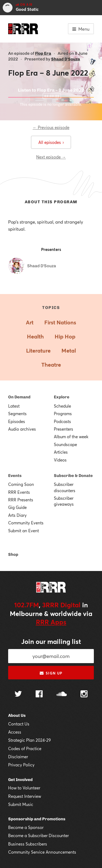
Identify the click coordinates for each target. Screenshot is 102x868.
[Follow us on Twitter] (18, 694)
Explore (62, 397)
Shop (13, 554)
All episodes (51, 142)
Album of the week (71, 437)
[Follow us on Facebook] (39, 695)
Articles (61, 452)
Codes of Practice (25, 748)
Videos (60, 460)
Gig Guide (17, 507)
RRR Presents (21, 500)
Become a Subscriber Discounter (38, 835)
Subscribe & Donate (73, 476)
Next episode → (51, 157)
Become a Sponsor (26, 827)
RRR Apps (51, 622)
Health (35, 336)
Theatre (51, 365)
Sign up (51, 673)
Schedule (62, 406)
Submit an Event (24, 531)
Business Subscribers (28, 844)
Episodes (17, 421)
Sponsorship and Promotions (37, 819)
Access (15, 732)
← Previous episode (51, 127)
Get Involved (20, 780)
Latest (14, 406)
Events (15, 476)
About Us (17, 715)
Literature (38, 351)
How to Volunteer (24, 788)
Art (30, 322)
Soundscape (65, 444)
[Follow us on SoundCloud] (62, 694)
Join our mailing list (51, 641)
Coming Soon (21, 484)
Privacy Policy (21, 765)
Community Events (26, 523)
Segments (17, 414)
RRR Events (19, 492)
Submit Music (21, 804)
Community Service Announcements (42, 852)
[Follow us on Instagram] (84, 695)
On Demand (19, 397)
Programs (63, 414)
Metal (69, 351)
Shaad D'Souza (66, 59)
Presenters (64, 429)
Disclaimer (18, 757)
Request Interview (25, 796)
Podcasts (62, 421)
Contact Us (19, 724)
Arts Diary (17, 515)
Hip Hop (65, 336)
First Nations (60, 322)
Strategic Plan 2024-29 (30, 740)
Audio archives (22, 429)
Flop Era (43, 53)
